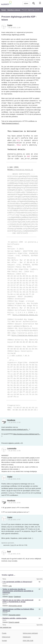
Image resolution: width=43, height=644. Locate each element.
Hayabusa (11, 420)
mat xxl (5, 604)
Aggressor (5, 594)
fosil (9, 552)
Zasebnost (17, 597)
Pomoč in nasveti (14, 622)
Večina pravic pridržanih (30, 633)
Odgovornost (6, 637)
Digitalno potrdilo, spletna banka (15, 618)
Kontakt (4, 641)
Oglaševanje (27, 637)
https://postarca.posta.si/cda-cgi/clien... (26, 53)
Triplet (10, 25)
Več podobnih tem (6, 627)
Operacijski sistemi (14, 615)
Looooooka (12, 448)
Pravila (4, 633)
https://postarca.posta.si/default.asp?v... (15, 430)
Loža (10, 586)
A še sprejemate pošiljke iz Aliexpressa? (17, 582)
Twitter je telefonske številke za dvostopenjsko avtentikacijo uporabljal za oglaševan (18, 591)
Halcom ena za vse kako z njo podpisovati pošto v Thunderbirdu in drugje (18, 601)
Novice (11, 597)
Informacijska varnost (15, 606)
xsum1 (4, 584)
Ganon (4, 620)
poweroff (5, 613)
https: (20, 170)
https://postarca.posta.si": (11, 123)
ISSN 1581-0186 (28, 641)
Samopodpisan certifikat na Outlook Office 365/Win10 (18, 610)
